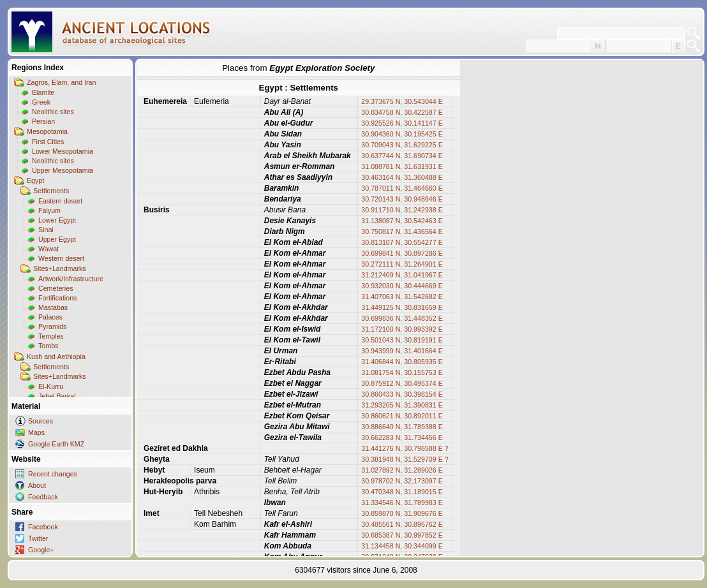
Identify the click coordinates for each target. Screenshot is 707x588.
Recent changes (53, 474)
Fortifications (57, 298)
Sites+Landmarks (60, 268)
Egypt (35, 180)
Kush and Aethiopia (56, 356)
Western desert (61, 258)
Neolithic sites (53, 112)
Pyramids (52, 327)
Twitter (38, 538)
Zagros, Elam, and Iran (61, 82)
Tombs (48, 346)
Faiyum (49, 210)
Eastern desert (60, 201)
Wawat (48, 249)
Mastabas (53, 307)
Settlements (51, 191)
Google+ (41, 550)
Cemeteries (56, 288)
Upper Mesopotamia (63, 170)
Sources (41, 421)
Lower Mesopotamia (63, 151)
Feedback (43, 497)
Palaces (50, 317)
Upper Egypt (57, 239)
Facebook (43, 527)
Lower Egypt (57, 220)
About (37, 485)
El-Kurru (51, 386)
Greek (41, 102)
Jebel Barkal (57, 396)
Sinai (46, 230)
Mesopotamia (47, 131)
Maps (36, 432)
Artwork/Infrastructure (71, 279)
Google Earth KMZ (56, 444)
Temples (51, 336)
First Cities (48, 142)
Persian (43, 121)
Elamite (43, 92)
